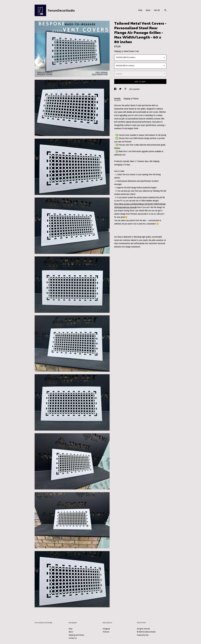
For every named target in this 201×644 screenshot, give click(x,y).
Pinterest (106, 632)
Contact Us (73, 638)
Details (118, 99)
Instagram (106, 629)
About (148, 10)
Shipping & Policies (131, 99)
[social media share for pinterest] (126, 89)
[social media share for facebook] (115, 89)
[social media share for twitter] (120, 89)
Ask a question (135, 89)
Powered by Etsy (143, 635)
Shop (140, 10)
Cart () (157, 10)
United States (129, 51)
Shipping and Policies (76, 635)
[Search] (165, 11)
